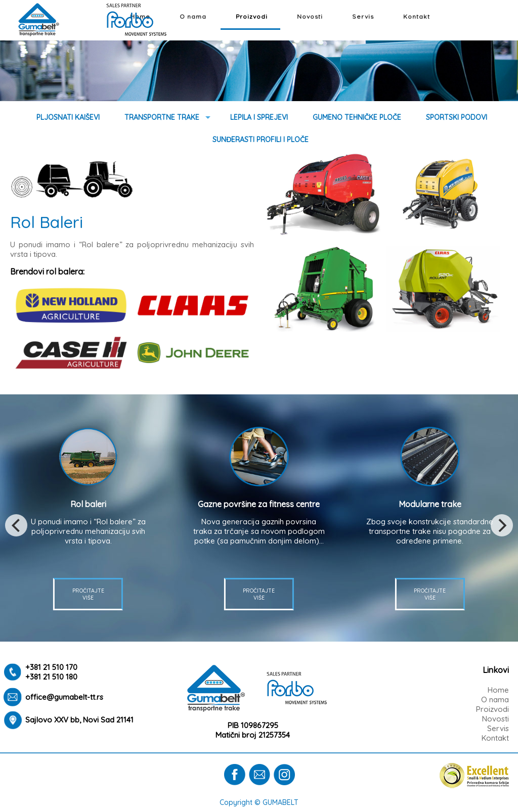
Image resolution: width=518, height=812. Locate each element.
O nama (193, 16)
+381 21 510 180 (51, 677)
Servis (363, 16)
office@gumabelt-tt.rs (64, 697)
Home (498, 690)
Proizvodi (252, 16)
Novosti (310, 16)
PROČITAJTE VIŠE (259, 594)
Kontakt (417, 16)
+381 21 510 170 (51, 667)
